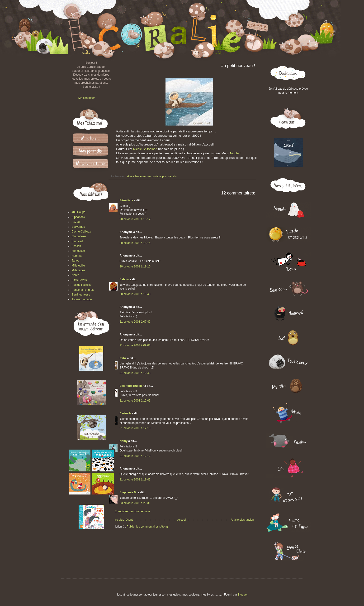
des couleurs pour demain (162, 176)
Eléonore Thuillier (132, 386)
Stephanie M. (128, 492)
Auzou (76, 222)
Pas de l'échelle (82, 285)
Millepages (78, 270)
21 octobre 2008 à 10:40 (135, 373)
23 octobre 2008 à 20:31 (135, 503)
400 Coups (79, 212)
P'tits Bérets (79, 280)
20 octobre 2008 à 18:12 (135, 219)
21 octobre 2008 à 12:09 (135, 401)
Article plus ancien (242, 520)
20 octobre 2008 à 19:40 (135, 294)
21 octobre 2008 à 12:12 (135, 456)
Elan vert (77, 241)
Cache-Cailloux (81, 232)
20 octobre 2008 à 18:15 (135, 243)
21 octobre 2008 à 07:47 (135, 322)
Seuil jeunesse (81, 295)
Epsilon (76, 246)
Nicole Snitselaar (145, 149)
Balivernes (78, 227)
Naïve (75, 275)
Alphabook (78, 217)
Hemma (77, 256)
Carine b (125, 413)
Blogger (243, 595)
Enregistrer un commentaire (132, 511)
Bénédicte (126, 200)
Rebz (123, 358)
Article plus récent (121, 520)
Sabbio (124, 279)
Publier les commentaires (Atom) (147, 527)
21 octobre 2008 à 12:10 (135, 428)
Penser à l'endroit (83, 290)
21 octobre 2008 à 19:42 (135, 480)
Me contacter (87, 98)
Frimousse (78, 251)
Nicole (235, 153)
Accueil (182, 520)
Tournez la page (82, 299)
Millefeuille (78, 266)
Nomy (124, 441)
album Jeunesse (136, 176)
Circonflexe (79, 236)
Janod (76, 261)
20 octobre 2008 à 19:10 (135, 267)
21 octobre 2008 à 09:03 (135, 345)
